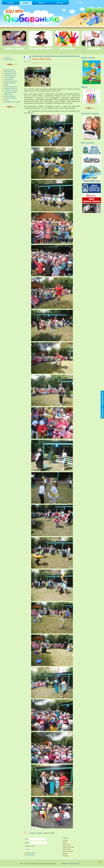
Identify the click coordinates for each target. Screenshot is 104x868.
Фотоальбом (67, 849)
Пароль (27, 843)
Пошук (65, 843)
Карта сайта (67, 845)
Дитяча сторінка (68, 851)
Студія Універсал (74, 864)
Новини (40, 833)
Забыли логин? (30, 855)
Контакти (66, 856)
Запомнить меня (30, 846)
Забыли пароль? (31, 853)
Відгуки (65, 854)
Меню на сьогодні (68, 847)
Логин (27, 839)
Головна (32, 833)
